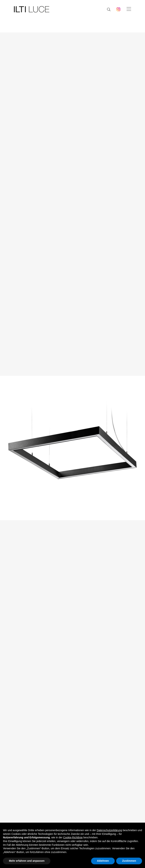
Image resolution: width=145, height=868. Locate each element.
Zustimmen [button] (129, 861)
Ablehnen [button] (103, 861)
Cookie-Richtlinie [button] (73, 837)
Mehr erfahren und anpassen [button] (27, 861)
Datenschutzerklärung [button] (109, 830)
